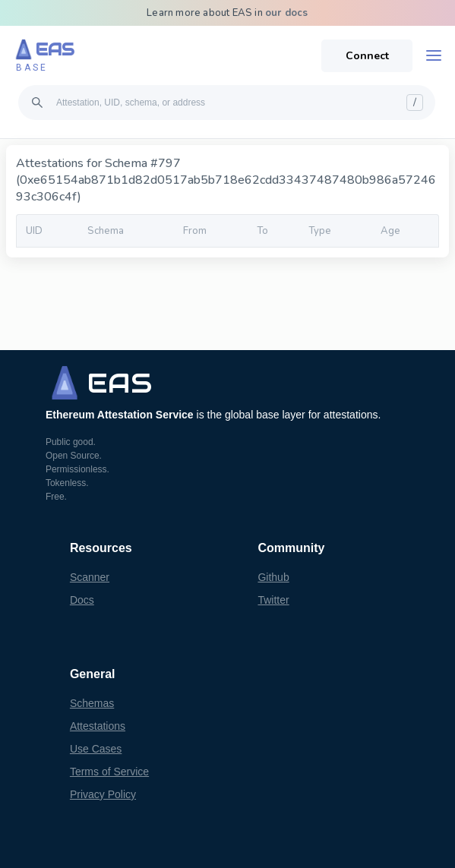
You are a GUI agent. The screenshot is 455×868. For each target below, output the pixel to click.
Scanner (90, 577)
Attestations (98, 726)
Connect (367, 56)
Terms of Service (109, 772)
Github (273, 577)
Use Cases (96, 749)
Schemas (92, 703)
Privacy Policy (103, 794)
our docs (287, 13)
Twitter (273, 600)
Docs (82, 600)
